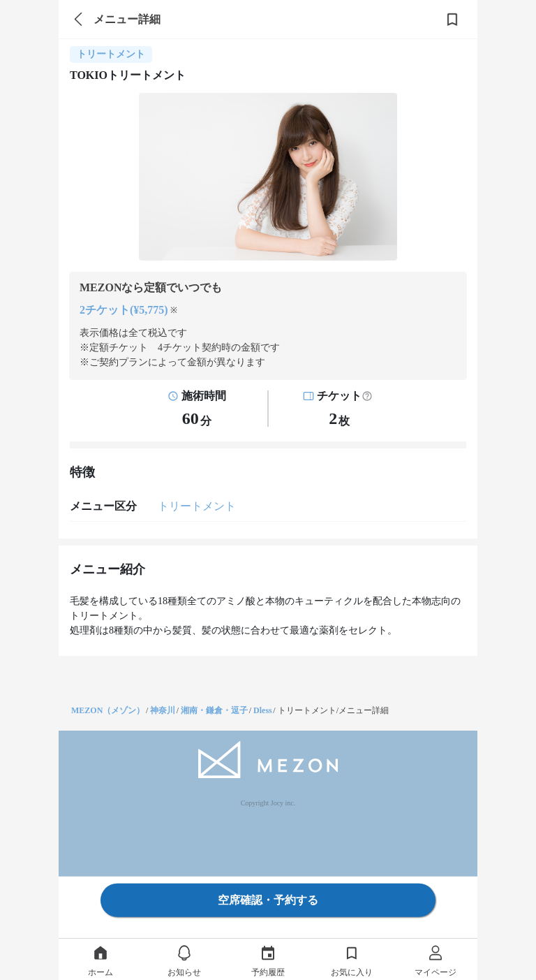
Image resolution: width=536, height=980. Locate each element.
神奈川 (163, 710)
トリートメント (197, 506)
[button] (367, 396)
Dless (263, 710)
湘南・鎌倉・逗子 (214, 710)
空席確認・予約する (268, 900)
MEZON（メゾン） (108, 710)
